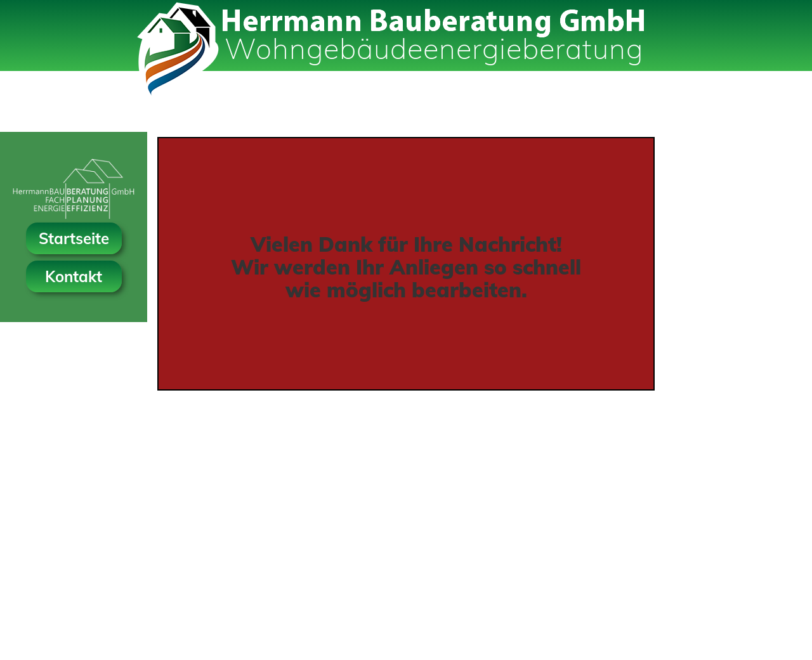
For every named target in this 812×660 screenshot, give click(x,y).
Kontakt (74, 276)
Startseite (74, 238)
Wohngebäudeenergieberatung (434, 48)
